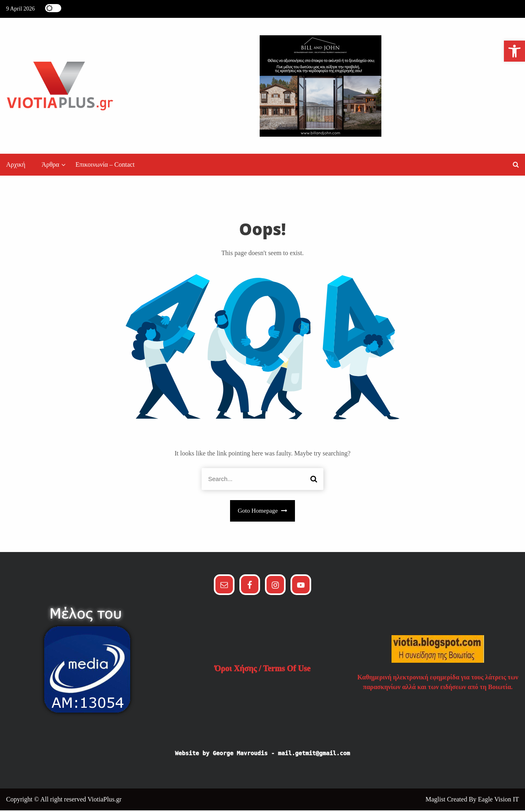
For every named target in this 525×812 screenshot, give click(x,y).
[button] (516, 166)
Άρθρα (50, 166)
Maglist (436, 801)
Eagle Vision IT (498, 801)
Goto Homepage (262, 513)
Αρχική (16, 166)
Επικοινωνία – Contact (105, 166)
